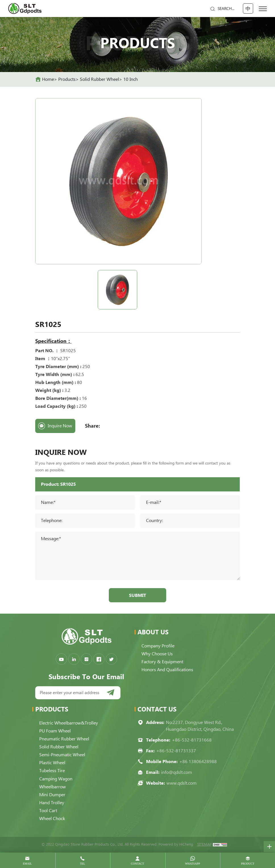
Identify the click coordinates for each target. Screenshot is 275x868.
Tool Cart (48, 811)
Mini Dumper (52, 795)
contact (137, 864)
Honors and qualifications (167, 670)
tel (82, 864)
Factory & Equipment (162, 662)
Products (67, 79)
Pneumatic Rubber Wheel (64, 739)
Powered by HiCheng (176, 845)
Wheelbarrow (53, 787)
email (27, 864)
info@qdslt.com (177, 773)
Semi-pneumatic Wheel (62, 755)
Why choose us (157, 654)
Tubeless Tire (52, 771)
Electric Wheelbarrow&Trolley (69, 723)
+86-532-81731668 (192, 740)
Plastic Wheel (52, 763)
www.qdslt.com (182, 783)
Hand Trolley (52, 803)
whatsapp (192, 864)
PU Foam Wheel (55, 731)
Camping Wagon (56, 779)
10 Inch (131, 79)
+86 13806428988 (198, 762)
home (48, 79)
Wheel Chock (52, 819)
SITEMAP (204, 845)
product (248, 864)
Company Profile (158, 646)
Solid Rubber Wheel (99, 79)
